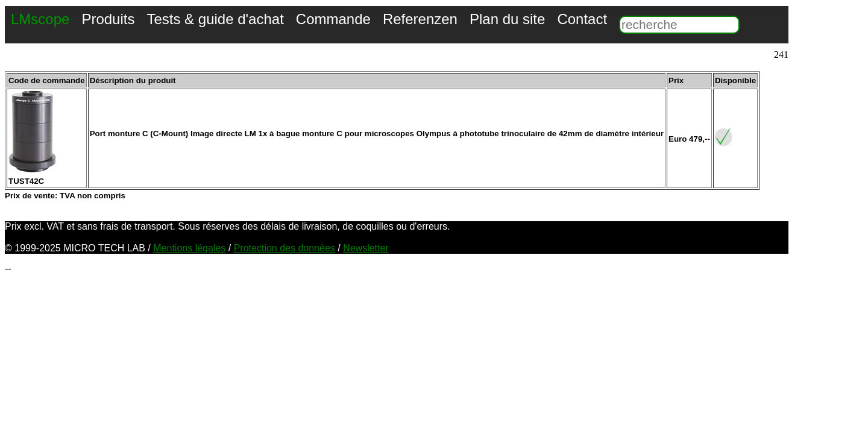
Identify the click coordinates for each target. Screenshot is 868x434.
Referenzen (420, 19)
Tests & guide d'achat (215, 19)
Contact (582, 19)
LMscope (40, 19)
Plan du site (507, 19)
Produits (108, 19)
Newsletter (366, 248)
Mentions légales (189, 248)
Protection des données (285, 248)
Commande (333, 19)
